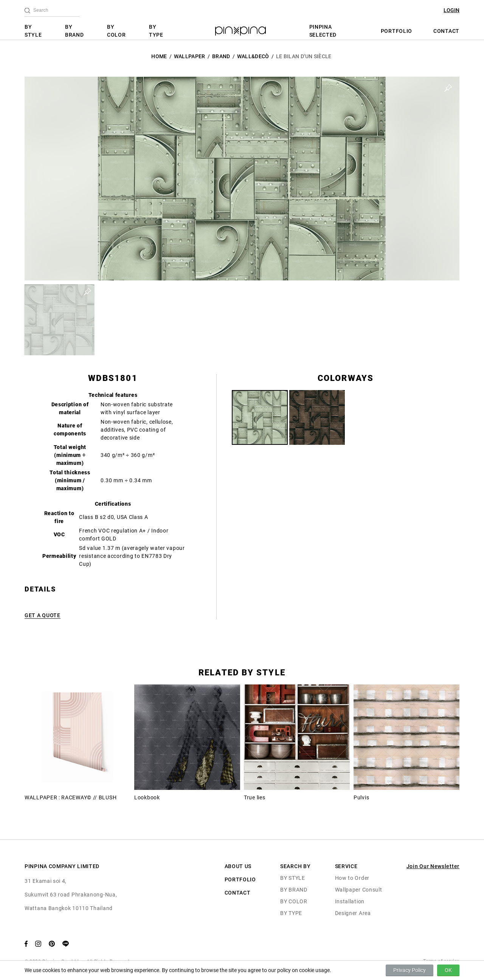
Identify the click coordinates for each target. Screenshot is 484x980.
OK (448, 970)
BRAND (221, 56)
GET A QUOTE (43, 615)
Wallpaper (190, 56)
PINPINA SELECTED (323, 31)
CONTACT (446, 31)
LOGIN (451, 10)
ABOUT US (238, 866)
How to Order (352, 878)
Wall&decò (253, 56)
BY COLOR (116, 31)
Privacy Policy (410, 970)
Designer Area (353, 913)
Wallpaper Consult (359, 890)
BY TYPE (156, 31)
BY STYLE (33, 31)
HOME (159, 56)
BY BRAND (74, 31)
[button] (59, 320)
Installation (350, 901)
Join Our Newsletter (433, 866)
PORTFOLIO (396, 31)
